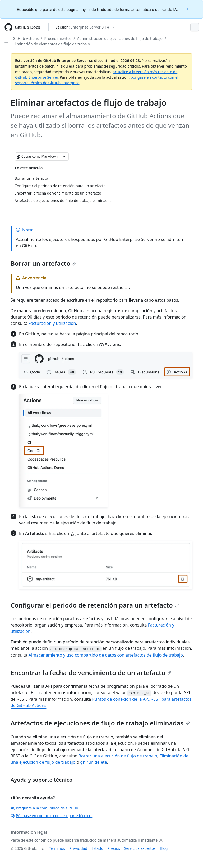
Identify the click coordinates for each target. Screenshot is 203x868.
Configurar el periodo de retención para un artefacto (95, 605)
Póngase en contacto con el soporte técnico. (51, 816)
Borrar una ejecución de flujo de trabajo (118, 756)
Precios (114, 848)
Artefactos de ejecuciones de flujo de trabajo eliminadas (100, 723)
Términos (57, 848)
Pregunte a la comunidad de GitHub (44, 808)
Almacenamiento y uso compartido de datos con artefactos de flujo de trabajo (106, 655)
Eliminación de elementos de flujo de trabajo (51, 44)
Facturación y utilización (52, 323)
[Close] (188, 9)
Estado (97, 848)
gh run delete (93, 762)
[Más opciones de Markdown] (64, 156)
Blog (164, 848)
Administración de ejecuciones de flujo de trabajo (120, 38)
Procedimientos (58, 38)
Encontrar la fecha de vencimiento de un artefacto (91, 673)
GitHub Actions (26, 38)
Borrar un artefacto (44, 263)
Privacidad (78, 848)
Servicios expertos (140, 848)
